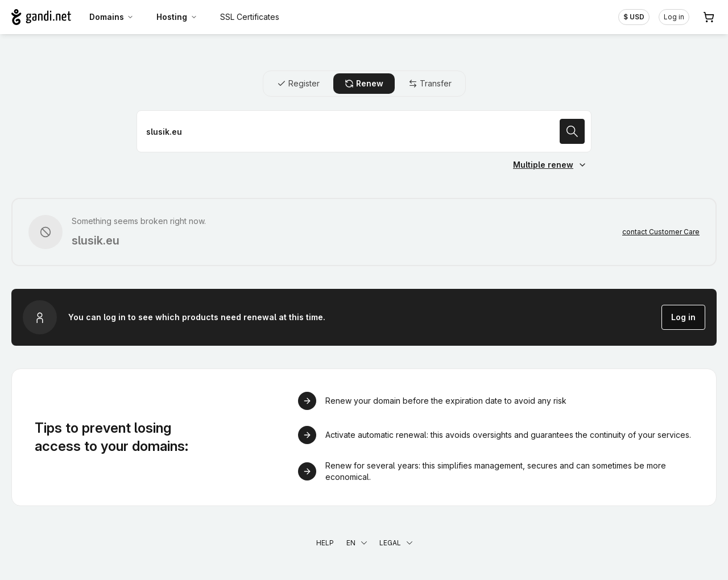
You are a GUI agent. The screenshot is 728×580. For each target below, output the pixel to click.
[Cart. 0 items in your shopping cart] (709, 17)
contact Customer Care (661, 232)
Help (325, 543)
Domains (112, 17)
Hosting (177, 17)
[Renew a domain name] (364, 131)
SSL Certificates (250, 17)
